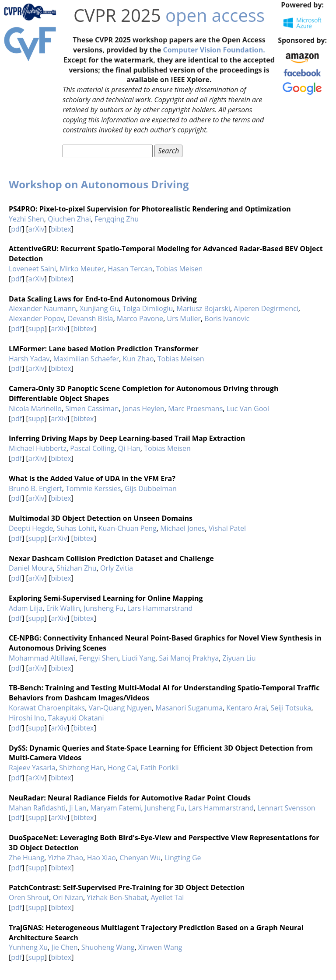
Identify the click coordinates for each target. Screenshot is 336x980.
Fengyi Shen (99, 658)
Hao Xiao (101, 858)
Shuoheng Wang (108, 947)
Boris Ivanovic (227, 319)
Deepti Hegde (31, 528)
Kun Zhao (138, 359)
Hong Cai (122, 768)
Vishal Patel (227, 528)
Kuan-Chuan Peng (128, 528)
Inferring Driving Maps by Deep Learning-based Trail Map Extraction (127, 438)
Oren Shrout (29, 897)
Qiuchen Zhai (69, 219)
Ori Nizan (68, 897)
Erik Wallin (63, 608)
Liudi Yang (138, 658)
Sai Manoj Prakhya (189, 658)
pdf (16, 229)
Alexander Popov (36, 319)
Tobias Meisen (180, 269)
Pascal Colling (92, 448)
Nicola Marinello (35, 409)
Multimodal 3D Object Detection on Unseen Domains (101, 518)
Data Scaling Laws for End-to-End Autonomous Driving (103, 299)
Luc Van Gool (248, 409)
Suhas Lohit (76, 528)
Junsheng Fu (103, 608)
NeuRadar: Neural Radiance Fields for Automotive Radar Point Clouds (130, 798)
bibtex (61, 229)
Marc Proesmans (195, 409)
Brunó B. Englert (35, 488)
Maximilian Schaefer (86, 359)
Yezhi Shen (26, 219)
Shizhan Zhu (77, 568)
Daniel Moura (31, 568)
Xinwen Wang (160, 947)
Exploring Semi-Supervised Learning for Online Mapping (106, 598)
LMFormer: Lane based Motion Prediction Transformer (104, 349)
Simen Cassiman (92, 409)
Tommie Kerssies (93, 488)
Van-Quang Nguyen (121, 708)
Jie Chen (64, 947)
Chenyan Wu (140, 858)
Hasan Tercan (130, 269)
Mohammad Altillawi (42, 658)
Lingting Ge (183, 858)
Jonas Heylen (143, 409)
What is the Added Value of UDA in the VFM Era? (92, 478)
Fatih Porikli (159, 768)
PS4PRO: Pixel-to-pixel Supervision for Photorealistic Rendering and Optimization (150, 209)
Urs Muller (184, 319)
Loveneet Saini (32, 269)
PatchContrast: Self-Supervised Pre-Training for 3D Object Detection (127, 887)
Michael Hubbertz (38, 448)
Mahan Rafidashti (37, 808)
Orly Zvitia (117, 568)
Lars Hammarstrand (160, 608)
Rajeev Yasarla (32, 768)
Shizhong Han (82, 768)
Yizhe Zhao (65, 858)
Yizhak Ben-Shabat (117, 897)
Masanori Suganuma (189, 708)
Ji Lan (78, 808)
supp (37, 329)
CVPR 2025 (117, 15)
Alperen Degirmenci (266, 308)
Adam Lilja (26, 608)
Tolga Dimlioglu (148, 308)
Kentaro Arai (247, 708)
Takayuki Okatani (76, 718)
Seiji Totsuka (291, 708)
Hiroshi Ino (27, 718)
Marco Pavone (140, 319)
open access (215, 15)
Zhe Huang (26, 858)
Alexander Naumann (42, 308)
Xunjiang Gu (99, 308)
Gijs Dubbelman (151, 488)
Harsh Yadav (29, 359)
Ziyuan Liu (239, 658)
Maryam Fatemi (115, 808)
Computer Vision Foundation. (214, 50)
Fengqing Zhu (117, 219)
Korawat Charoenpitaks (47, 708)
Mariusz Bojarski (203, 308)
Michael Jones (182, 528)
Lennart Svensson (286, 808)
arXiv (37, 229)
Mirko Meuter (82, 269)
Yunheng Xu (28, 947)
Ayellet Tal (167, 897)
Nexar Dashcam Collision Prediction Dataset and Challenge (111, 558)
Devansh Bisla (91, 319)
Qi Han (129, 448)
